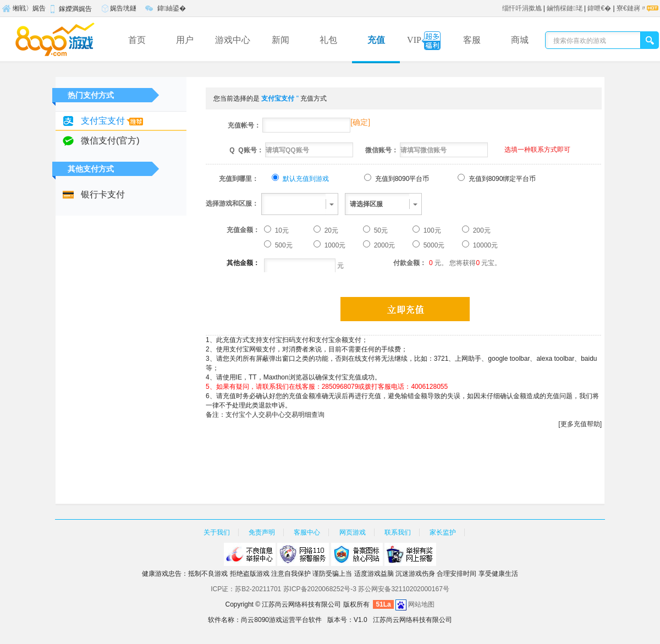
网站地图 (421, 604)
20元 (330, 230)
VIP (424, 41)
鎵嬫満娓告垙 (70, 11)
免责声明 (262, 532)
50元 (380, 230)
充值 (376, 40)
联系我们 (398, 532)
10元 (281, 230)
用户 (185, 40)
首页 (137, 40)
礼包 (328, 40)
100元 (431, 230)
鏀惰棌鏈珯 (564, 8)
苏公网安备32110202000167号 (403, 589)
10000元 (484, 245)
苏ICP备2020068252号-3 (320, 589)
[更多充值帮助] (580, 424)
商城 (520, 40)
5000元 (433, 245)
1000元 (334, 245)
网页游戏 (353, 532)
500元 (282, 245)
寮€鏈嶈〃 (632, 8)
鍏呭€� (599, 8)
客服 (472, 40)
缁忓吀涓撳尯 (522, 8)
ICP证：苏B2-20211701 (246, 589)
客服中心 (307, 532)
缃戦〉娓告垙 (24, 10)
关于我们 (217, 532)
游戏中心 (233, 40)
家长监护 (443, 532)
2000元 (383, 245)
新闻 (280, 40)
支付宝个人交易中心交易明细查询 (275, 415)
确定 (360, 122)
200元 (480, 230)
